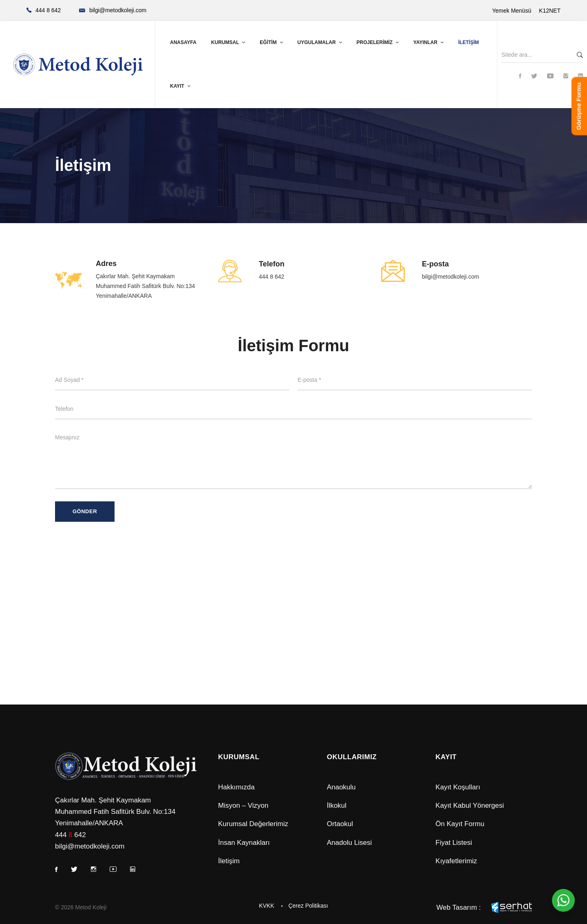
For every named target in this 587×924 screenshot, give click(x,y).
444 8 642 (271, 277)
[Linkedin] (580, 76)
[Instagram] (566, 76)
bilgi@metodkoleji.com (450, 277)
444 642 (71, 835)
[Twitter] (534, 76)
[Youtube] (550, 76)
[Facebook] (520, 76)
